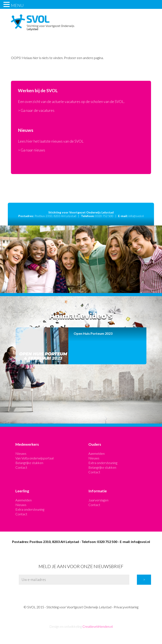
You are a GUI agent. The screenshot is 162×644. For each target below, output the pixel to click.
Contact (21, 467)
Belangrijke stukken (29, 463)
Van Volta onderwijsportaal (34, 458)
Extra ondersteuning (103, 463)
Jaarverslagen (98, 500)
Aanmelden (97, 453)
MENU (17, 5)
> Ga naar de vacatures (36, 110)
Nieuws (21, 453)
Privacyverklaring (126, 607)
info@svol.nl (136, 216)
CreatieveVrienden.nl (98, 626)
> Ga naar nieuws (32, 150)
